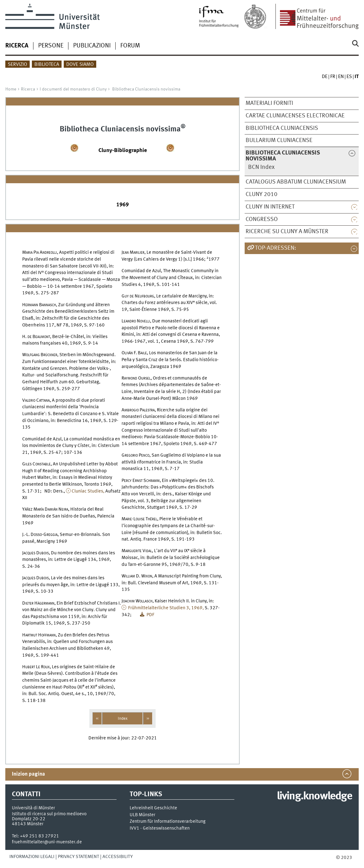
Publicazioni (92, 46)
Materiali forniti (269, 103)
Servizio (17, 65)
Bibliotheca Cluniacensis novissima (146, 89)
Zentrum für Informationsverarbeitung (168, 822)
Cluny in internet (270, 207)
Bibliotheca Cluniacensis (282, 128)
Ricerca (28, 89)
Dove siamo (80, 65)
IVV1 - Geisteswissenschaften (160, 829)
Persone (51, 46)
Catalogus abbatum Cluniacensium (296, 182)
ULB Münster (142, 815)
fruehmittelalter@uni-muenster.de (47, 842)
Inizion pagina (28, 774)
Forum (130, 46)
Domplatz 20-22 (29, 819)
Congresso (262, 219)
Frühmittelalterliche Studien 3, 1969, (165, 608)
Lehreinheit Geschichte (153, 808)
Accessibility (118, 857)
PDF (150, 615)
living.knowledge (314, 797)
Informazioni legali (32, 857)
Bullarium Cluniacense (279, 140)
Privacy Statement (78, 857)
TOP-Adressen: (276, 248)
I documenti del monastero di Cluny (73, 89)
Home (11, 89)
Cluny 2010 (262, 194)
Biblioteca (47, 65)
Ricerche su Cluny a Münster (287, 232)
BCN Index (261, 167)
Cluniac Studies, (88, 491)
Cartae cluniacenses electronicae (295, 116)
